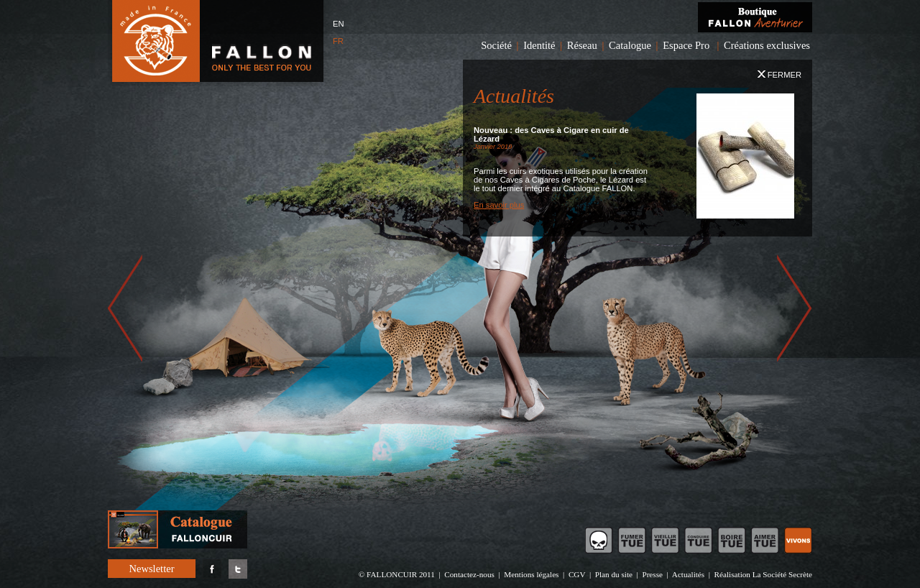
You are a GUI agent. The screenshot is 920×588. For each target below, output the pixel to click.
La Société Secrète (782, 574)
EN (339, 24)
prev (125, 307)
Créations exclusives (767, 45)
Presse (652, 574)
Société (496, 45)
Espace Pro (686, 45)
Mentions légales (531, 574)
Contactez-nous (469, 574)
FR (338, 41)
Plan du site (614, 574)
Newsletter (151, 569)
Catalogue (630, 45)
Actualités (688, 574)
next (795, 307)
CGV (577, 574)
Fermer (779, 75)
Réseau (582, 45)
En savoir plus (499, 205)
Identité (539, 45)
